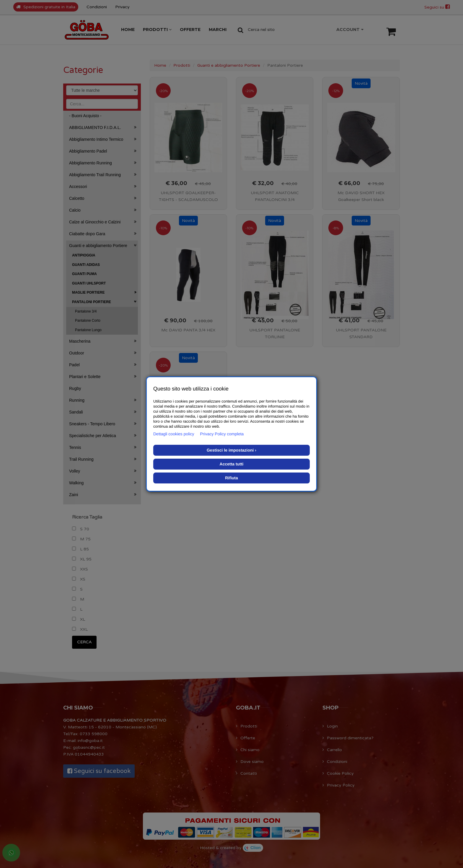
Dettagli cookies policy (174, 434)
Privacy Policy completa (222, 434)
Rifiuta (231, 478)
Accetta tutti (232, 464)
